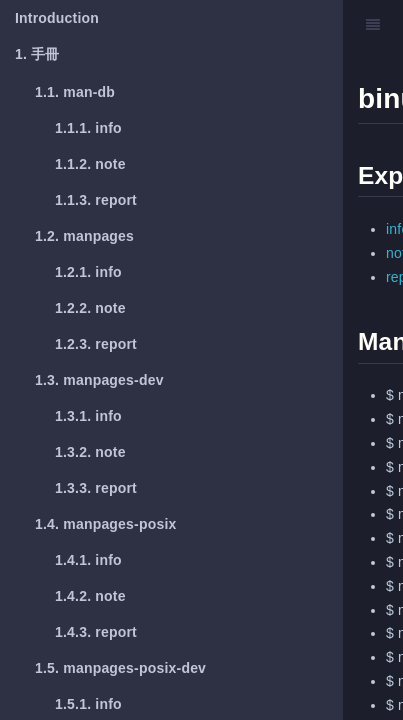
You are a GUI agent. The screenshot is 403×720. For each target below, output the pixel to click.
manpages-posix (106, 524)
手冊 (37, 54)
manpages (84, 236)
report (96, 200)
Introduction (57, 18)
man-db (75, 92)
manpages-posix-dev (120, 668)
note (90, 164)
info (88, 128)
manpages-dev (99, 380)
